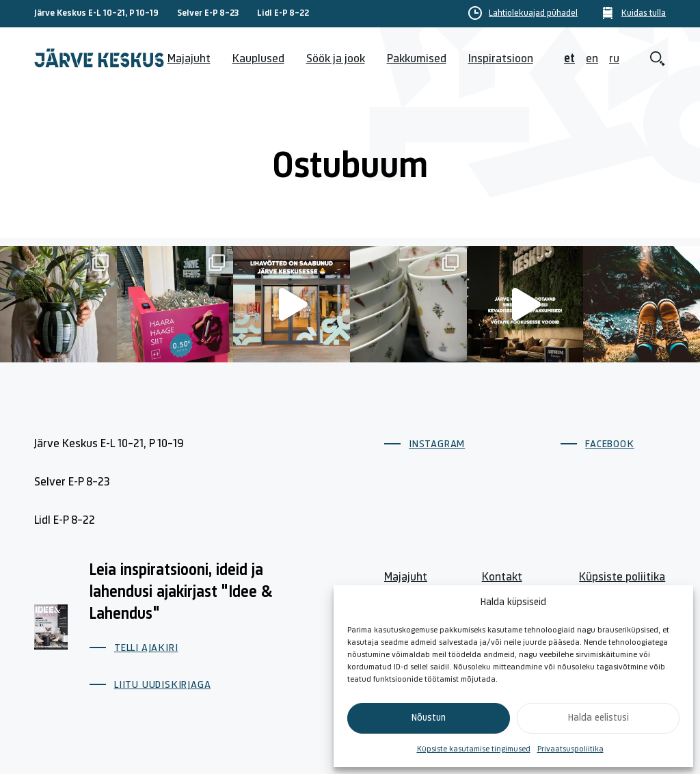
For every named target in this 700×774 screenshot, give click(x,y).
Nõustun (429, 718)
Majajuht (189, 59)
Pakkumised (417, 59)
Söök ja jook (336, 59)
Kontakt (502, 577)
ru (614, 59)
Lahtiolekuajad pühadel (533, 14)
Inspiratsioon (501, 59)
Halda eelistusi (598, 718)
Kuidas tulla (644, 14)
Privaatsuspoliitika (570, 749)
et (569, 59)
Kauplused (258, 59)
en (592, 59)
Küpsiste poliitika (622, 577)
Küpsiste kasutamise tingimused (474, 749)
